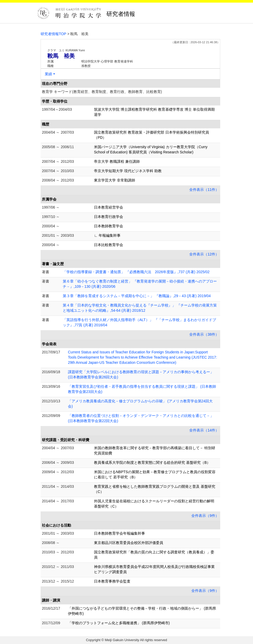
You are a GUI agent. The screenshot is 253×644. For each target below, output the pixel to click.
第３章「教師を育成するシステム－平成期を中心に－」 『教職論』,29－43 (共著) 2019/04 (137, 296)
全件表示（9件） (205, 516)
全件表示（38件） (204, 334)
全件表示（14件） (204, 430)
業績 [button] (48, 74)
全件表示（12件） (204, 254)
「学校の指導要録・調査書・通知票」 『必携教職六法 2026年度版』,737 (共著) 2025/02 (136, 272)
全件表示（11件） (204, 190)
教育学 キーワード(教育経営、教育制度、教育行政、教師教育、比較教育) (102, 92)
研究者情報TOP (53, 34)
